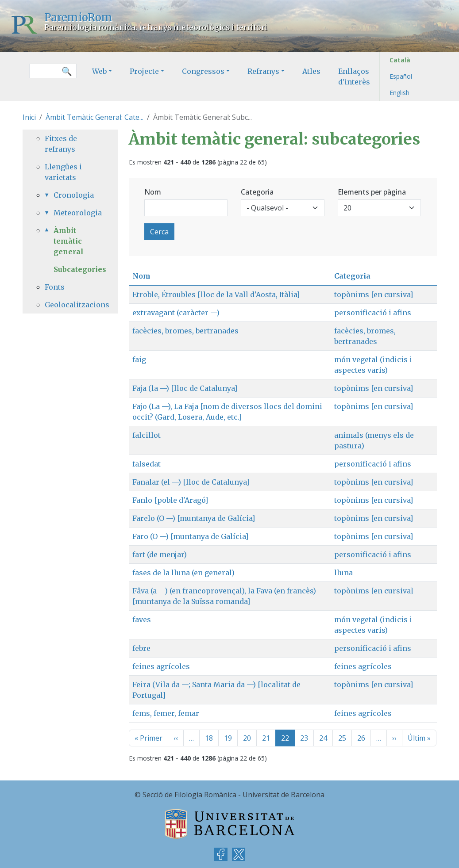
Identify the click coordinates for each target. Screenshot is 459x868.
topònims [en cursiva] (374, 294)
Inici (29, 117)
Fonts (55, 287)
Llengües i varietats (63, 172)
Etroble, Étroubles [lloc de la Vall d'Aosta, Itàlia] (216, 294)
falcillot (147, 435)
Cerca (159, 232)
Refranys (263, 71)
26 (361, 738)
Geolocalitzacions (70, 305)
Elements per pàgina (372, 192)
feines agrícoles (161, 666)
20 (247, 738)
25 (342, 738)
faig (139, 359)
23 (304, 738)
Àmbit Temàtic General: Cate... (94, 117)
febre (141, 648)
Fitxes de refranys (61, 144)
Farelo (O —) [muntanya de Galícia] (194, 518)
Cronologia (74, 195)
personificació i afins (373, 313)
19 (228, 738)
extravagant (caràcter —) (176, 313)
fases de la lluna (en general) (183, 573)
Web (99, 71)
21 (266, 738)
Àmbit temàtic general (69, 241)
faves (142, 619)
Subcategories (80, 269)
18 (209, 738)
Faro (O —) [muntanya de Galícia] (190, 536)
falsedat (147, 464)
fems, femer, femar (166, 713)
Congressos (203, 71)
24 (323, 738)
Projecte (144, 71)
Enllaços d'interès (354, 76)
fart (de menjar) (160, 554)
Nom (153, 192)
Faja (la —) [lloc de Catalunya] (185, 388)
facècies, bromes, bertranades (185, 331)
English (399, 93)
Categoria (257, 192)
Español (401, 76)
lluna (343, 573)
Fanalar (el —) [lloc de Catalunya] (191, 482)
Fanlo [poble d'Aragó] (170, 500)
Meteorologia (75, 213)
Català (400, 60)
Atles (311, 71)
